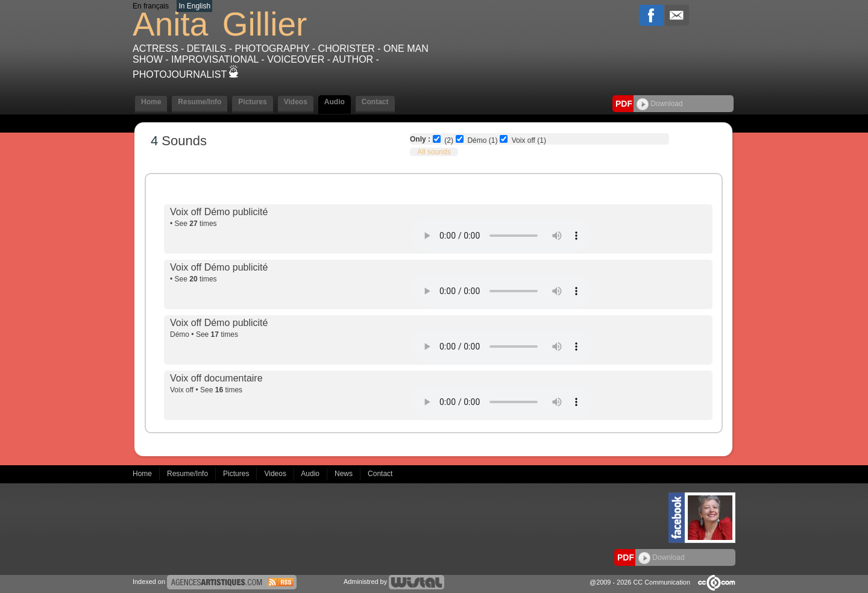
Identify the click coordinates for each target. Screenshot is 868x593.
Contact (375, 102)
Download (660, 104)
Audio (335, 102)
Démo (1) (482, 140)
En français (151, 6)
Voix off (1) (529, 140)
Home (151, 102)
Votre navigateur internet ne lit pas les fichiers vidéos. (502, 236)
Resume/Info (200, 102)
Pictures (252, 102)
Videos (296, 102)
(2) (449, 140)
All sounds (434, 152)
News (344, 474)
